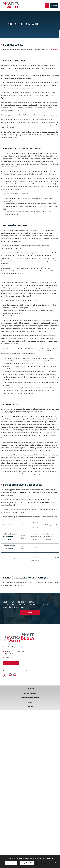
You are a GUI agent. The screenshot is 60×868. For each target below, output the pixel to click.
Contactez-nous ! (11, 663)
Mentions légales (30, 693)
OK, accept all (11, 863)
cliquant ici (54, 50)
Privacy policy (53, 863)
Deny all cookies (27, 863)
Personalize (42, 863)
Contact (30, 613)
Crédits (30, 702)
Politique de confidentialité (30, 698)
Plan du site (30, 689)
